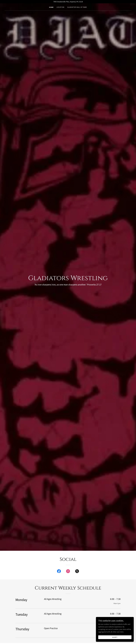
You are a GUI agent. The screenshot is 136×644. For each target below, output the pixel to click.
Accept (115, 637)
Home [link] (51, 7)
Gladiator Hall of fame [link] (77, 7)
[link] (59, 572)
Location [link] (60, 7)
